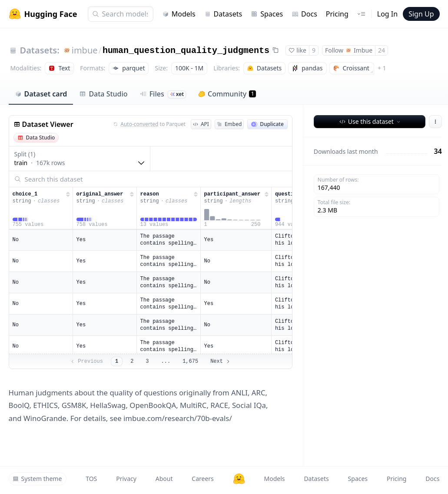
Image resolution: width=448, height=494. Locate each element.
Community (227, 94)
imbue (85, 50)
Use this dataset (370, 121)
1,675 (190, 361)
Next (221, 361)
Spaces (267, 14)
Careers (202, 479)
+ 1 (382, 68)
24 (382, 50)
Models (179, 14)
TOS (91, 479)
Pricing (337, 14)
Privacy (126, 479)
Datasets (223, 14)
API (201, 124)
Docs (304, 14)
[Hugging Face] (239, 479)
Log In (387, 14)
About (164, 479)
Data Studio (103, 94)
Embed (229, 124)
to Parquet (149, 124)
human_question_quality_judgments (186, 51)
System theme (37, 479)
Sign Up (421, 14)
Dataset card (41, 94)
